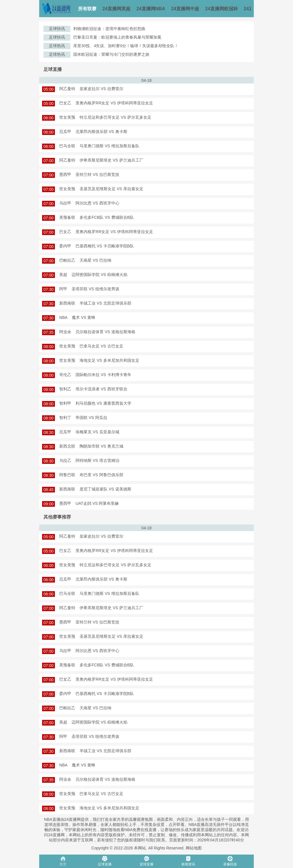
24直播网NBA (151, 9)
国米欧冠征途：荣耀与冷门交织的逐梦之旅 (111, 54)
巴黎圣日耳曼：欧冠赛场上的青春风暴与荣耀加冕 (117, 37)
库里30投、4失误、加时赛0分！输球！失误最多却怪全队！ (126, 46)
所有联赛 (87, 9)
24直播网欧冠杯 (221, 9)
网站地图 (194, 848)
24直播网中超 (185, 9)
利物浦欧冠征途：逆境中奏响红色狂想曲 (109, 29)
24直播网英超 (116, 9)
